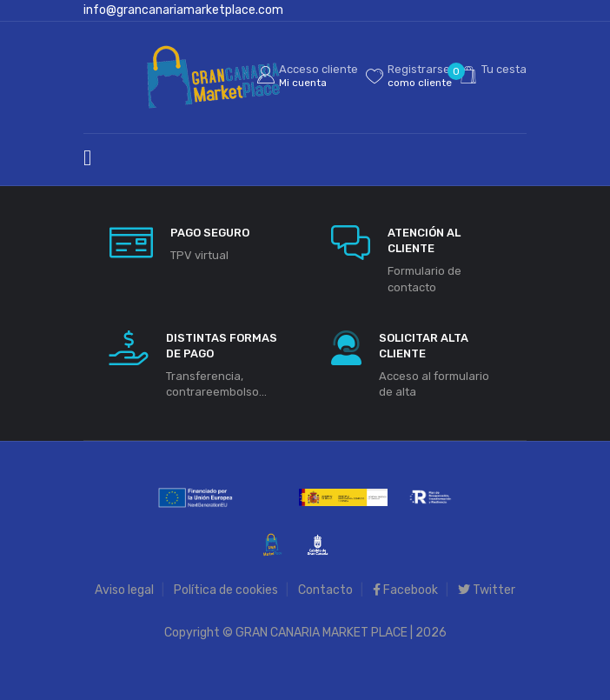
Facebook (405, 590)
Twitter (487, 590)
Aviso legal (124, 590)
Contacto (325, 590)
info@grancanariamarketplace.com (183, 10)
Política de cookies (226, 590)
